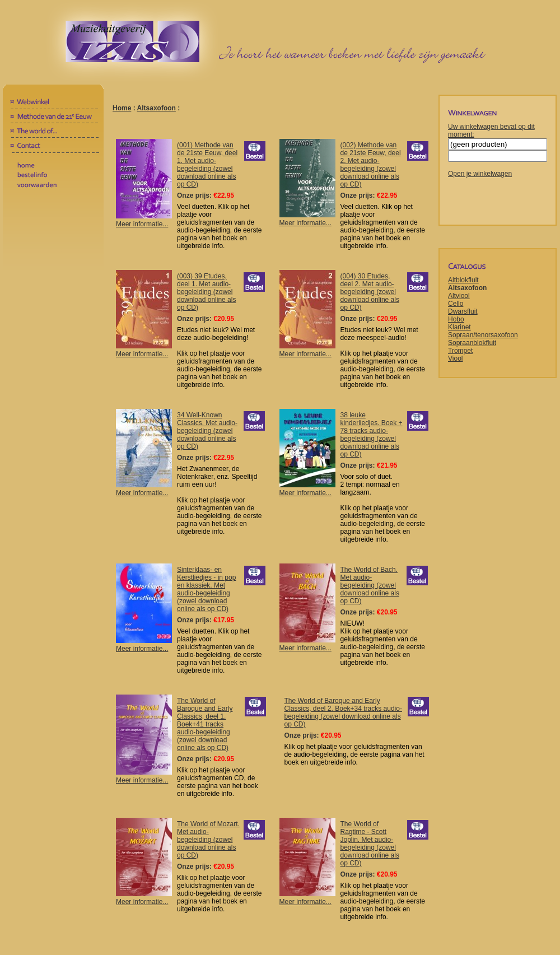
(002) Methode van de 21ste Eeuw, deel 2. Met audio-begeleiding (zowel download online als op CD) (371, 165)
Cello (456, 304)
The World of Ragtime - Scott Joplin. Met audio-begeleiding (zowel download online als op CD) (370, 844)
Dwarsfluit (463, 311)
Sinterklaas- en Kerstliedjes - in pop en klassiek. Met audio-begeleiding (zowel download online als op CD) (206, 589)
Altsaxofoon (157, 108)
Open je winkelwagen (480, 174)
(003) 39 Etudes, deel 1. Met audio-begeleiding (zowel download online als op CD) (206, 292)
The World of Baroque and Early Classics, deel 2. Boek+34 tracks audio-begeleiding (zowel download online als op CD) (343, 712)
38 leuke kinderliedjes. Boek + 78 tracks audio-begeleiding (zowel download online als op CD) (372, 435)
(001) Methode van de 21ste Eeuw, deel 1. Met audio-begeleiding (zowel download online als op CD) (207, 165)
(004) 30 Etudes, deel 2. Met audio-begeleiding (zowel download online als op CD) (370, 292)
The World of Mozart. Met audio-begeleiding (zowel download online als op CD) (208, 840)
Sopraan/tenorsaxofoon (483, 335)
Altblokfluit (463, 280)
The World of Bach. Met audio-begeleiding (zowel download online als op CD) (370, 585)
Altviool (459, 296)
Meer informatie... (144, 220)
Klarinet (459, 327)
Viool (455, 358)
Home (122, 108)
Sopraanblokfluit (472, 343)
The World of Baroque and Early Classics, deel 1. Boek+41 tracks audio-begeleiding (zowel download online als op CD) (205, 724)
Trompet (460, 351)
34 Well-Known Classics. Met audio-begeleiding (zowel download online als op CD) (207, 431)
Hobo (456, 319)
